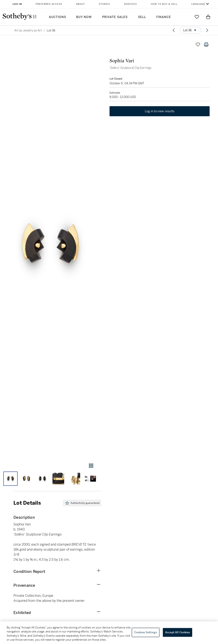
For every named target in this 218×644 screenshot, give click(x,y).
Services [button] (130, 4)
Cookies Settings (146, 632)
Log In (17, 4)
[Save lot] (198, 44)
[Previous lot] (174, 30)
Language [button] (198, 4)
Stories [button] (104, 4)
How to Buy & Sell (164, 4)
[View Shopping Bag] (208, 17)
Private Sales (115, 17)
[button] (51, 248)
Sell (142, 17)
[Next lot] (207, 30)
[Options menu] (190, 30)
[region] (109, 633)
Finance (164, 17)
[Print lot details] (206, 44)
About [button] (80, 4)
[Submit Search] (185, 17)
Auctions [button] (57, 17)
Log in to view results (160, 111)
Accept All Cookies (178, 632)
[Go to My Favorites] (197, 17)
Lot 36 (51, 30)
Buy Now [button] (84, 17)
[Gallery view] (91, 466)
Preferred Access (49, 4)
